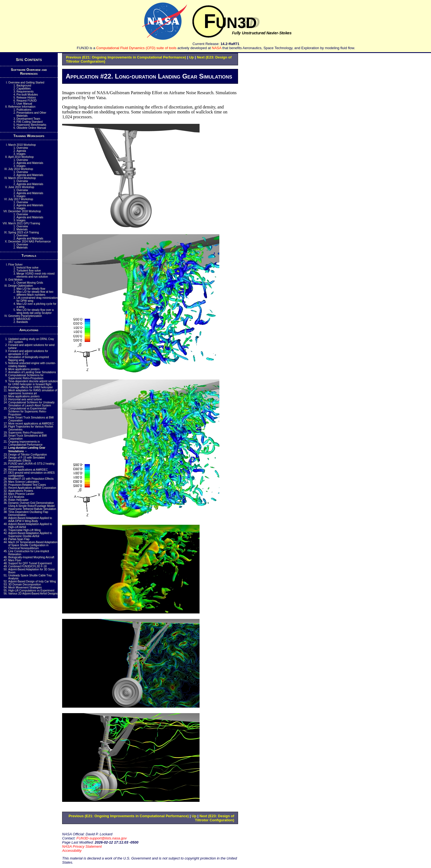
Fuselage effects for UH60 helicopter (31, 387)
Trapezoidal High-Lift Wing (24, 530)
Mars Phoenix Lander (21, 494)
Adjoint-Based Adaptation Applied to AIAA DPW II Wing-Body (30, 520)
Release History (26, 98)
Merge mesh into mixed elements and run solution (35, 275)
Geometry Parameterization (25, 316)
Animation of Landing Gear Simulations (32, 372)
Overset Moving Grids (30, 283)
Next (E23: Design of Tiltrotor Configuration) (215, 818)
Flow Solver (15, 265)
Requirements (25, 92)
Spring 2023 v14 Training (24, 232)
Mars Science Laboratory (24, 482)
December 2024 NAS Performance (30, 242)
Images (21, 154)
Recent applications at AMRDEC (28, 470)
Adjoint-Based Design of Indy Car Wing (32, 581)
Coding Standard (30, 122)
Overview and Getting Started (26, 83)
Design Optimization (20, 286)
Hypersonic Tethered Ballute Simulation (32, 509)
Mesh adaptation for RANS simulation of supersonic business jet (33, 392)
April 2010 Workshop (21, 157)
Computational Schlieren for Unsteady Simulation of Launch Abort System (31, 404)
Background (24, 86)
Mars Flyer (15, 560)
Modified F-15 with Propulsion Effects (31, 479)
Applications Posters (21, 491)
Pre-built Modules (27, 95)
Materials (22, 229)
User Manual (24, 104)
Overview (22, 148)
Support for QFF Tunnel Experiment (30, 563)
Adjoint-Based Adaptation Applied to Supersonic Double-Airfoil (30, 535)
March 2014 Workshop (22, 178)
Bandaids (22, 322)
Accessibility (72, 851)
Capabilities (24, 89)
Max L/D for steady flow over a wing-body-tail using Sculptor (35, 311)
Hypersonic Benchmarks (31, 125)
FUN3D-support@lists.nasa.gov (102, 838)
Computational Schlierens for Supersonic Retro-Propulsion (26, 377)
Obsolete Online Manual (31, 128)
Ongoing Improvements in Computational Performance (25, 443)
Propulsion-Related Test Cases (27, 485)
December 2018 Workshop (25, 211)
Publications (24, 110)
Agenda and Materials (30, 163)
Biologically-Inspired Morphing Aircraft (31, 557)
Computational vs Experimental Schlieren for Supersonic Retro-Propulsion (27, 411)
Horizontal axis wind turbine (25, 399)
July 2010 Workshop (21, 169)
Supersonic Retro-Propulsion (26, 433)
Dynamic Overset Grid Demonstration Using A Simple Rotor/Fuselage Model (31, 504)
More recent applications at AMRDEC (31, 424)
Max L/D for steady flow (31, 289)
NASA (217, 48)
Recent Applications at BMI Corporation (32, 488)
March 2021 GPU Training (24, 223)
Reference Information (22, 107)
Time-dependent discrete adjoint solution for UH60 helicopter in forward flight (33, 383)
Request (27, 101)
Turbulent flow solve (29, 271)
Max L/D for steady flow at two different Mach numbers (35, 293)
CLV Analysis (16, 497)
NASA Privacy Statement (82, 846)
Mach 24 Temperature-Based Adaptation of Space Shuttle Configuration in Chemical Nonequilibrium (33, 545)
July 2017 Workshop (21, 199)
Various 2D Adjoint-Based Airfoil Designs (33, 594)
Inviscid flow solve (27, 268)
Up (191, 57)
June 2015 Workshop (21, 187)
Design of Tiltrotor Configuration (28, 455)
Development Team (28, 119)
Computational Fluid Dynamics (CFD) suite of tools (136, 48)
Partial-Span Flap (19, 539)
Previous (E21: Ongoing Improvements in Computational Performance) (126, 57)
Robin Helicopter (18, 500)
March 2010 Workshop (22, 145)
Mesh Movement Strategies (25, 587)
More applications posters (24, 369)
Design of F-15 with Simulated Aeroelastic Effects (27, 459)
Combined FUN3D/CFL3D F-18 (27, 566)
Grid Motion (15, 280)
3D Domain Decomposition (25, 584)
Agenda (21, 151)
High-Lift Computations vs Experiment (31, 591)
